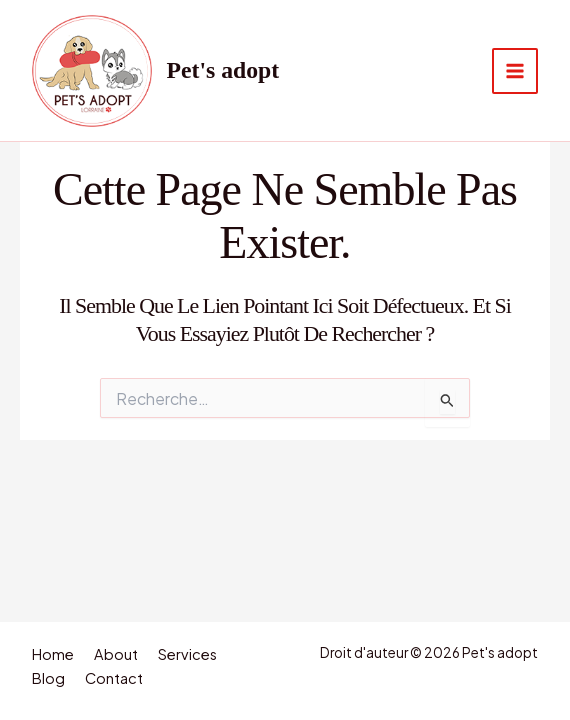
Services (187, 654)
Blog (48, 678)
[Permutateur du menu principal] (515, 71)
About (116, 654)
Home (53, 654)
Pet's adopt (223, 70)
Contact (114, 678)
